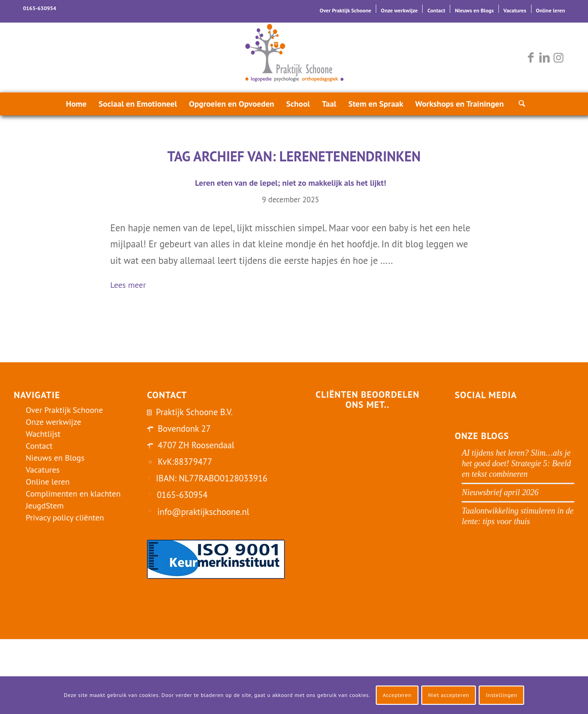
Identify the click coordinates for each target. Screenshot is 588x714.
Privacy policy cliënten (65, 517)
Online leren (551, 10)
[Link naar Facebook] (531, 57)
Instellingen (502, 695)
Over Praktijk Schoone (345, 10)
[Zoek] (519, 104)
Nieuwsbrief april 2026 (500, 492)
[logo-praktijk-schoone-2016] (294, 57)
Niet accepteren (449, 695)
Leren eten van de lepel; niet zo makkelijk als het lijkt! (290, 183)
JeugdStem (45, 506)
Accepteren (397, 695)
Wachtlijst (43, 434)
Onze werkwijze (399, 10)
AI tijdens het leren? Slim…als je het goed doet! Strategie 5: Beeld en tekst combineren (516, 463)
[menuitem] (346, 9)
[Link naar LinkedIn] (544, 57)
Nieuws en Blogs (474, 10)
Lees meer (132, 286)
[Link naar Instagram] (558, 57)
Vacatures (515, 10)
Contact (436, 10)
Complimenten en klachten (73, 494)
